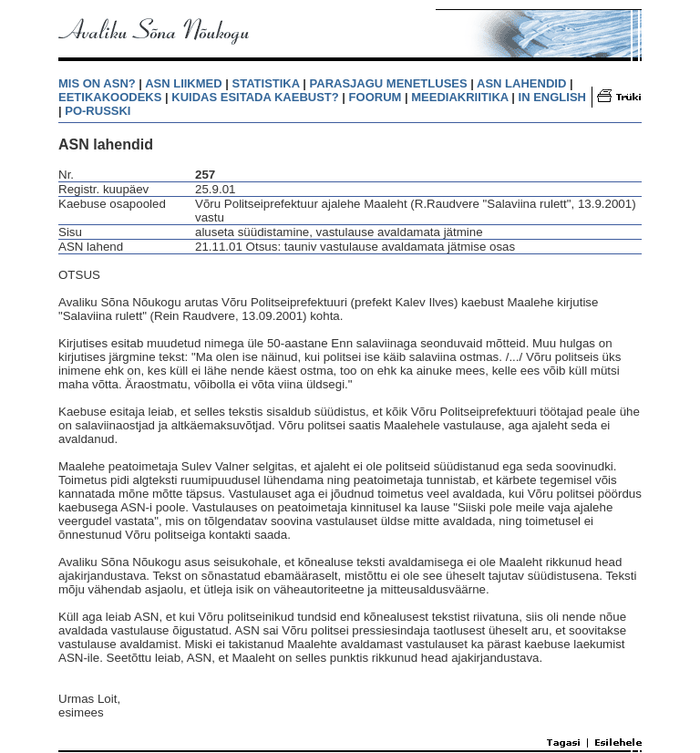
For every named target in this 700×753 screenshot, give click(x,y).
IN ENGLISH (552, 97)
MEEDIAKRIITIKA (459, 97)
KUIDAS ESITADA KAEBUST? (255, 97)
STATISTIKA (266, 83)
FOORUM (376, 97)
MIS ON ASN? (97, 83)
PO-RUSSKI (98, 111)
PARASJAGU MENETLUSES (389, 83)
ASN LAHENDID (521, 83)
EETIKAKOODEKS (110, 97)
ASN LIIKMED (184, 83)
